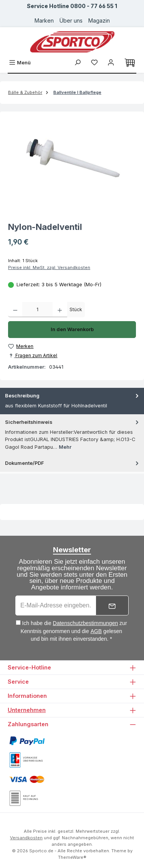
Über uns (71, 21)
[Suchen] (78, 63)
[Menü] (20, 63)
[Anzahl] (37, 310)
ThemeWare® (72, 857)
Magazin (99, 21)
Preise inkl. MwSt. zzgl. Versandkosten (49, 267)
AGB (96, 631)
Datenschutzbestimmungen (86, 623)
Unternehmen (27, 710)
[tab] (72, 401)
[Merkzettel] (94, 63)
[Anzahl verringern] (15, 310)
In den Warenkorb (72, 329)
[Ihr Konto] (111, 63)
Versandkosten (26, 838)
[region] (72, 162)
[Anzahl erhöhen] (60, 310)
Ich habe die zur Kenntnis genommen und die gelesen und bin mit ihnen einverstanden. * (74, 631)
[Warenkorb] (130, 63)
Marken (44, 21)
